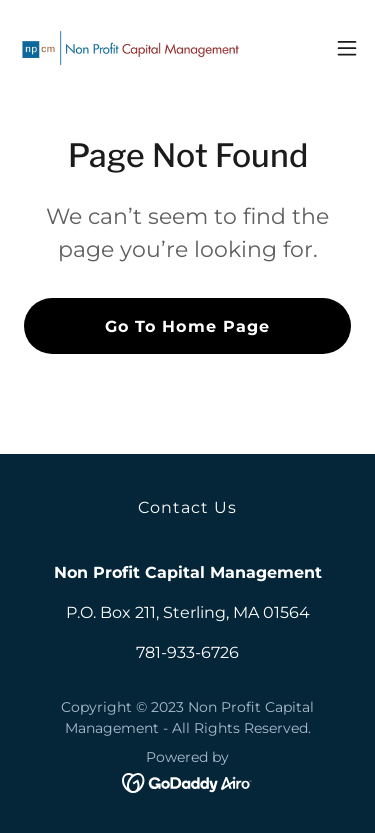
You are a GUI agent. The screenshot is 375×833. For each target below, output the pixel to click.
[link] (128, 48)
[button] (347, 48)
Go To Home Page (187, 326)
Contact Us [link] (187, 507)
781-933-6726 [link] (187, 652)
